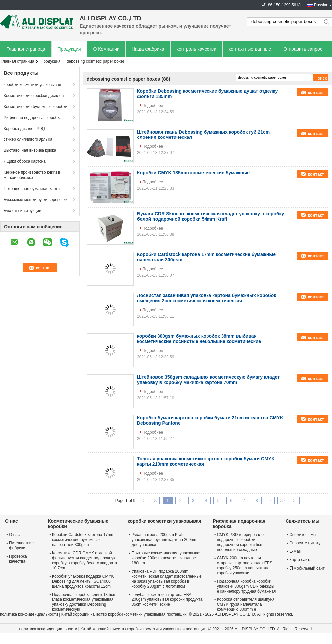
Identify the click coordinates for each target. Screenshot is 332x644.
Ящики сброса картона (25, 161)
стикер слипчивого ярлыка (28, 139)
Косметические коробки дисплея (34, 96)
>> (282, 501)
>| (295, 501)
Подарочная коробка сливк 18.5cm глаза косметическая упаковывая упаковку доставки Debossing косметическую (84, 602)
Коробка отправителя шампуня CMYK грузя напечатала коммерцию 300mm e (246, 604)
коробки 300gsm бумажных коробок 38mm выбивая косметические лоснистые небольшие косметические (199, 339)
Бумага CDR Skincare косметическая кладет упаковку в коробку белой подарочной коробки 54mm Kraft (210, 216)
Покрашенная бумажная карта (32, 189)
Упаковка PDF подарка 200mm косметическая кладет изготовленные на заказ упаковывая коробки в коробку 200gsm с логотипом (167, 579)
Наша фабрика (148, 49)
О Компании (106, 49)
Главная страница (26, 49)
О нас (14, 535)
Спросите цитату (305, 543)
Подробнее (153, 106)
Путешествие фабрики (21, 546)
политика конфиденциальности (29, 614)
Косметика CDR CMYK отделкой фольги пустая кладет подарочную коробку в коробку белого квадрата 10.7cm (84, 560)
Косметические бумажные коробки (36, 107)
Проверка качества (18, 559)
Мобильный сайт (307, 568)
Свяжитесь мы (303, 535)
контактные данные (250, 49)
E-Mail (295, 551)
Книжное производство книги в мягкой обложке (32, 175)
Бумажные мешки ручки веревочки (36, 200)
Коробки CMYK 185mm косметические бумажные (193, 173)
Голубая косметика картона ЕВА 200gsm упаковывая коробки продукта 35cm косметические (167, 599)
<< (155, 501)
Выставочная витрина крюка (30, 150)
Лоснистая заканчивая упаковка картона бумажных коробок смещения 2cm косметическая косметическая (207, 298)
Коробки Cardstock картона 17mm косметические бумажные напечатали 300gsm (83, 540)
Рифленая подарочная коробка (33, 118)
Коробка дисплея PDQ (24, 129)
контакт (316, 92)
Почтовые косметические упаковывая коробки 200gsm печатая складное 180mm (167, 558)
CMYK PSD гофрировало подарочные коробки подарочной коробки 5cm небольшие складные (240, 542)
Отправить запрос (303, 49)
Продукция (69, 49)
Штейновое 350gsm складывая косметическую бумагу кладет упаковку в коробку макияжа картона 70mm (208, 380)
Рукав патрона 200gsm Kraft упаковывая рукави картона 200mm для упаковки (165, 540)
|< (142, 501)
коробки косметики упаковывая (32, 85)
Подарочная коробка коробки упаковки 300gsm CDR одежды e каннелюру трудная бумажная (247, 586)
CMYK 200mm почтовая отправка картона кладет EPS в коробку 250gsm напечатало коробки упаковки (246, 565)
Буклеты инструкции (22, 211)
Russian (321, 5)
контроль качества (197, 49)
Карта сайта (301, 560)
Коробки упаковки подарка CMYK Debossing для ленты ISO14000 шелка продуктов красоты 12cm (83, 581)
